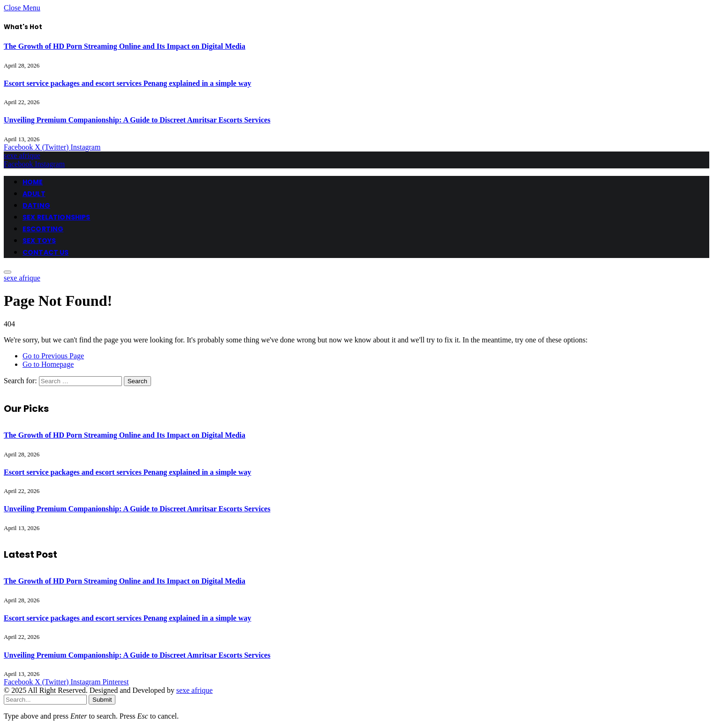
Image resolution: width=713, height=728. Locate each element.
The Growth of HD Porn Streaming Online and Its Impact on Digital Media (125, 46)
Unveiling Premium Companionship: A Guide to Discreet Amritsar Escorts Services (137, 120)
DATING (36, 205)
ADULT (34, 194)
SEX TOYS (39, 241)
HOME (33, 182)
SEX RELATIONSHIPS (56, 217)
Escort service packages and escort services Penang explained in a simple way (128, 83)
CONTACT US (46, 252)
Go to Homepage (48, 364)
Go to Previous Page (53, 356)
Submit (102, 700)
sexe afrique (195, 690)
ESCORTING (43, 229)
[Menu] (8, 272)
